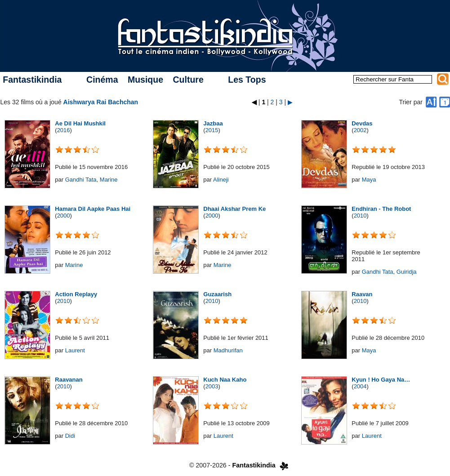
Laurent (75, 350)
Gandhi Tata (81, 180)
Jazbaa (213, 123)
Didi (70, 436)
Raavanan (69, 380)
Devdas (362, 123)
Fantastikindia (32, 80)
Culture (188, 80)
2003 (212, 386)
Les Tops (247, 80)
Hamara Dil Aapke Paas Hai (93, 209)
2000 (64, 216)
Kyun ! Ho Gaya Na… (381, 380)
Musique (145, 80)
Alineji (221, 180)
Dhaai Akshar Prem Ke (234, 209)
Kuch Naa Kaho (225, 380)
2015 (212, 130)
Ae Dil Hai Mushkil (80, 123)
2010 (360, 216)
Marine (109, 180)
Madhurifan (228, 350)
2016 (64, 130)
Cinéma (102, 80)
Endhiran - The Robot (381, 209)
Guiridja (407, 272)
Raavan (362, 294)
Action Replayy (76, 294)
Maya (369, 180)
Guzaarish (217, 294)
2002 (360, 130)
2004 (360, 386)
